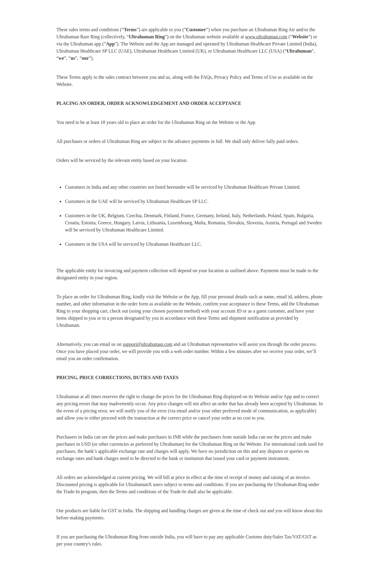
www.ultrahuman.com (266, 37)
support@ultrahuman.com (147, 344)
